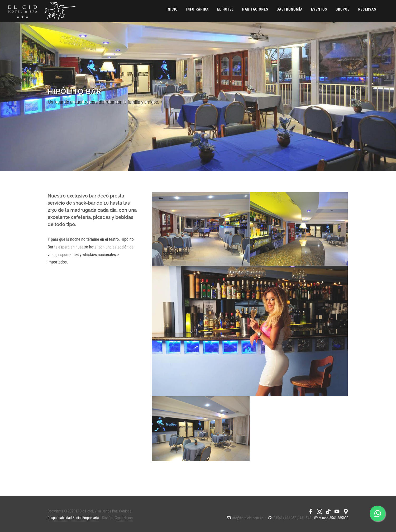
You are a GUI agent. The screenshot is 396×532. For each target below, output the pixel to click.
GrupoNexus (124, 518)
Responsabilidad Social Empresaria (73, 518)
